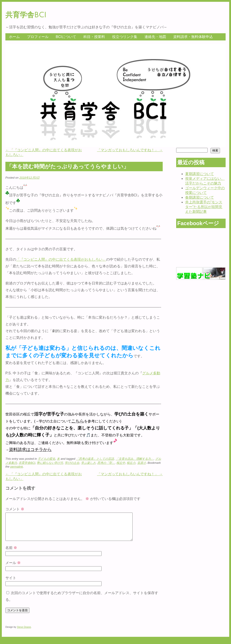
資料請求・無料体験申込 (193, 37)
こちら (78, 421)
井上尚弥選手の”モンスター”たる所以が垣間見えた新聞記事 (204, 207)
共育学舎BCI (26, 15)
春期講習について (200, 197)
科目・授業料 (94, 37)
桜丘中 (121, 463)
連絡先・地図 (155, 37)
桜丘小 (131, 463)
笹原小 (142, 463)
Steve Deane (24, 632)
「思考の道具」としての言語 (95, 459)
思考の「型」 (106, 463)
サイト (11, 583)
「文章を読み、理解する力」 (135, 459)
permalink (17, 467)
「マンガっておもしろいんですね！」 (130, 150)
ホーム (14, 37)
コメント (15, 509)
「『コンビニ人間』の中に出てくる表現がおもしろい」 (61, 259)
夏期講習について (200, 174)
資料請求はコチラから (30, 450)
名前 (11, 553)
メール (13, 568)
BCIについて (66, 37)
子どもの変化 (47, 459)
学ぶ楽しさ (88, 463)
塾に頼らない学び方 (50, 463)
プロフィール (38, 37)
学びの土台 (72, 463)
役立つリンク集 (125, 37)
